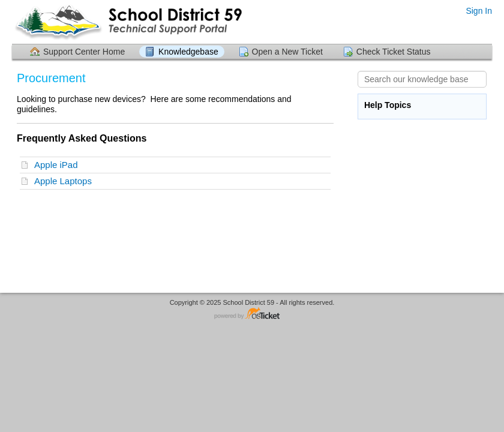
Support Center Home (84, 52)
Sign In (479, 11)
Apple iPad (58, 165)
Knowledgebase (188, 52)
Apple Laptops (65, 181)
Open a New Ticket (287, 52)
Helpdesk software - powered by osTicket (252, 314)
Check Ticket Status (394, 52)
